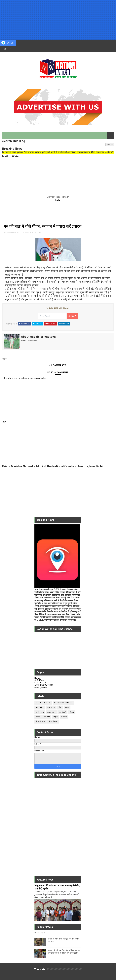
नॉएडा (72, 712)
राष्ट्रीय (40, 232)
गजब (67, 708)
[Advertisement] (58, 20)
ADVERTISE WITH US (44, 685)
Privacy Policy (41, 688)
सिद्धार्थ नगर (40, 722)
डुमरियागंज (40, 712)
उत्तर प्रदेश (51, 708)
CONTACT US (40, 683)
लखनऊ (64, 717)
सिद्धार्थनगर (53, 722)
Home (37, 678)
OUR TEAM (39, 680)
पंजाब (38, 717)
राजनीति (47, 717)
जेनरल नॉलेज (40, 933)
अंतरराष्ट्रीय (40, 708)
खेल (60, 708)
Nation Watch (43, 703)
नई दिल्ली (62, 712)
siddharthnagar (63, 703)
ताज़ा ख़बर (51, 712)
